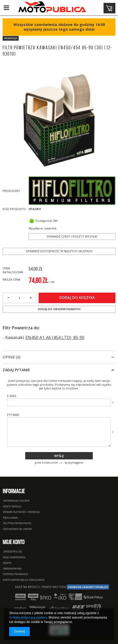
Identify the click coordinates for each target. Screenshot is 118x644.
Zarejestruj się (12, 552)
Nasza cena (11, 279)
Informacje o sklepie (16, 501)
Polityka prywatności (17, 524)
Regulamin (10, 518)
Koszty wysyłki (12, 507)
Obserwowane (12, 569)
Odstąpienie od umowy (17, 529)
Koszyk (7, 563)
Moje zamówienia (14, 558)
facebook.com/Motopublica (88, 587)
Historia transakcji (16, 574)
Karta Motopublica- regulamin (24, 580)
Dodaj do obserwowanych (59, 309)
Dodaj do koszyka (77, 298)
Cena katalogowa (13, 270)
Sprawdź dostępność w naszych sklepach (59, 251)
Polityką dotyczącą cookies (28, 618)
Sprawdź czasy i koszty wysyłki (72, 236)
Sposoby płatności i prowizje (21, 512)
